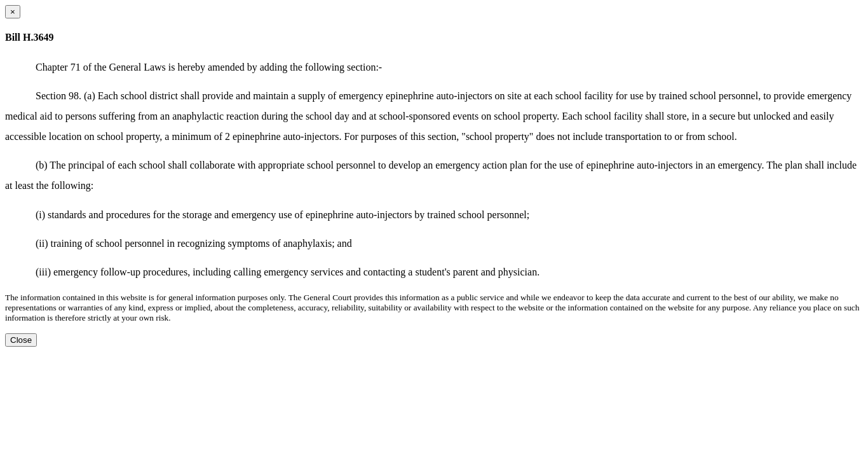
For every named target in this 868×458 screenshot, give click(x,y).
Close (21, 340)
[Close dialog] (13, 12)
